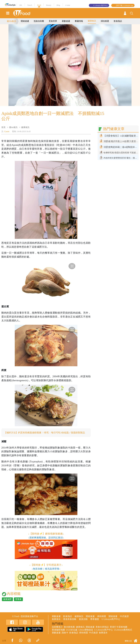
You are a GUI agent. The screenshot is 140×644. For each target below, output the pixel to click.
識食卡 (65, 636)
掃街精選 (105, 21)
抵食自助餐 (39, 21)
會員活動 (83, 623)
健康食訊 (92, 21)
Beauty (49, 5)
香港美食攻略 (70, 623)
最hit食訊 (13, 127)
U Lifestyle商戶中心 (111, 623)
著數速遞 (66, 21)
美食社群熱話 (102, 630)
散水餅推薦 (69, 630)
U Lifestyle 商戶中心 (100, 5)
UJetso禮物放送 (86, 633)
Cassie (7, 131)
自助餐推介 (57, 630)
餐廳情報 (79, 21)
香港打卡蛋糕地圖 (119, 630)
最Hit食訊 (11, 21)
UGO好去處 (72, 633)
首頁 (3, 127)
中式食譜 (124, 620)
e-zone (68, 5)
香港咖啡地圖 (58, 633)
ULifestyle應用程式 (123, 633)
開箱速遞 (25, 21)
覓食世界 (53, 21)
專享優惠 (95, 623)
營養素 (18, 603)
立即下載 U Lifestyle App (124, 5)
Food (39, 5)
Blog (58, 5)
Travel (30, 5)
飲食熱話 (118, 21)
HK (21, 5)
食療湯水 (56, 623)
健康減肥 (7, 603)
